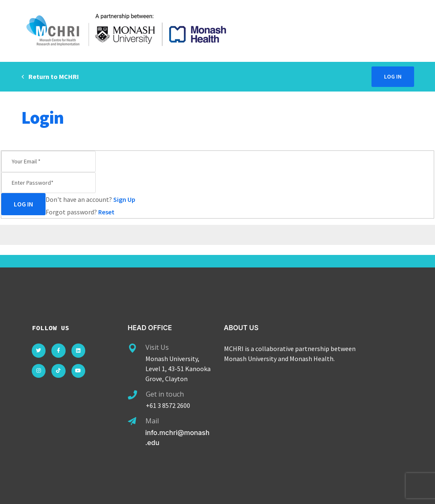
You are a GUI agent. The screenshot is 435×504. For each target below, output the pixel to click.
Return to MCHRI (50, 76)
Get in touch (165, 394)
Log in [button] (393, 76)
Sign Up (124, 199)
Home (380, 117)
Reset (106, 212)
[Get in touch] (132, 395)
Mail (152, 421)
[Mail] (132, 421)
